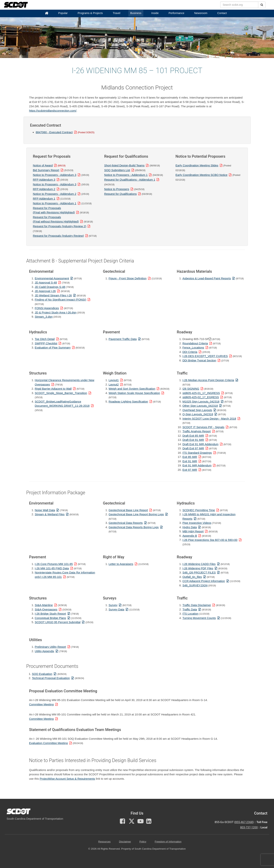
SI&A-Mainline (44, 605)
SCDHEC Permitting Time (199, 510)
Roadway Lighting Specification (128, 401)
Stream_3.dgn (44, 317)
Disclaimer (125, 842)
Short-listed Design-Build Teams (124, 165)
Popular (63, 13)
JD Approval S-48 (46, 282)
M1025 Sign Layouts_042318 (201, 401)
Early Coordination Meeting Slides (197, 165)
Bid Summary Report (46, 170)
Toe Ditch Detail (45, 339)
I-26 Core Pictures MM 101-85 (54, 564)
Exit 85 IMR (190, 457)
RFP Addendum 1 (44, 199)
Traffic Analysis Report (197, 431)
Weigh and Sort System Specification (132, 389)
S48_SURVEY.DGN (195, 585)
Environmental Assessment (52, 278)
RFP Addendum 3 (44, 180)
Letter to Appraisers (121, 564)
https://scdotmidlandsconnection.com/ (53, 111)
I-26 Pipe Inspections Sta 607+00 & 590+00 (210, 540)
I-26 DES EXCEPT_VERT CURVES (205, 356)
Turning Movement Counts (199, 618)
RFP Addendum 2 (44, 189)
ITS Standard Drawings (197, 453)
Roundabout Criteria (195, 343)
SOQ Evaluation (42, 674)
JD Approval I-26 (45, 291)
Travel (116, 13)
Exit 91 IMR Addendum (197, 465)
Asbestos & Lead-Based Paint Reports (207, 278)
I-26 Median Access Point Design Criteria (208, 380)
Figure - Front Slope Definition (128, 278)
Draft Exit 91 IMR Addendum (201, 444)
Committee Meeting (41, 704)
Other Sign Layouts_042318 (200, 406)
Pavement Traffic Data (123, 339)
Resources (104, 842)
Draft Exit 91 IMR (193, 440)
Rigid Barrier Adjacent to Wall (53, 389)
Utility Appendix (45, 651)
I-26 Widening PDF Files (198, 568)
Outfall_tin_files (192, 577)
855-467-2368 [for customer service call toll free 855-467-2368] (244, 822)
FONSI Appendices (47, 308)
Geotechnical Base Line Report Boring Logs (136, 514)
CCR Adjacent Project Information (204, 581)
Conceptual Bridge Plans (50, 618)
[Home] (47, 13)
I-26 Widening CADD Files (199, 564)
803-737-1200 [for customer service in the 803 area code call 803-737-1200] (249, 827)
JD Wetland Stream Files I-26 (53, 295)
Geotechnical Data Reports (126, 523)
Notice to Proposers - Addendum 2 (55, 194)
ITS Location (190, 614)
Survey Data (117, 609)
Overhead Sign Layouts (197, 410)
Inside (155, 13)
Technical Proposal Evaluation (51, 678)
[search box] (239, 5)
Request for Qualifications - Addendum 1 (130, 180)
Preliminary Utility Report (50, 647)
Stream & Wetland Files (50, 514)
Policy (143, 842)
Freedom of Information (168, 842)
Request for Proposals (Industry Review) (58, 236)
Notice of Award (43, 165)
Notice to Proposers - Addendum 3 (55, 175)
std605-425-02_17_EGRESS (201, 397)
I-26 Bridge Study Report (50, 614)
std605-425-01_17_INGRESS (201, 393)
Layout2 (114, 384)
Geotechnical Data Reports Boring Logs (134, 527)
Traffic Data (190, 609)
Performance (176, 13)
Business (136, 13)
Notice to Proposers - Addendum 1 (55, 203)
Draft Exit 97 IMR (193, 448)
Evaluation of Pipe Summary (53, 347)
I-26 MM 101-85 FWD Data (52, 568)
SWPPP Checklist (46, 343)
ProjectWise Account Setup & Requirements (67, 779)
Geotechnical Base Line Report (128, 510)
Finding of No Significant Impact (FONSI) (61, 300)
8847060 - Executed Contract (54, 132)
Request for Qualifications (120, 194)
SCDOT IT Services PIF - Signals (203, 427)
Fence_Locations (193, 347)
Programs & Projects (90, 13)
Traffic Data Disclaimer (197, 605)
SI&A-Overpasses (46, 609)
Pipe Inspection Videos (197, 523)
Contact (222, 13)
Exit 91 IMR (190, 461)
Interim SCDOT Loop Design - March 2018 (209, 419)
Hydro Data (190, 527)
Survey (113, 605)
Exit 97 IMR (190, 470)
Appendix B (190, 536)
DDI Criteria (190, 352)
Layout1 (114, 380)
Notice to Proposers (117, 189)
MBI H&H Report (193, 531)
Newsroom (201, 13)
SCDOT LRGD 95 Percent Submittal (58, 622)
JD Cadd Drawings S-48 (50, 287)
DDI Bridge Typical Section (199, 360)
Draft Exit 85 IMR (193, 436)
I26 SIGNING (191, 389)
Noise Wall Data (45, 510)
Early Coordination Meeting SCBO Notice (201, 175)
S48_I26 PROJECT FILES (199, 572)
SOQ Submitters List (117, 170)
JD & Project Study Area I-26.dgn (56, 312)
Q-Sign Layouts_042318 (198, 414)
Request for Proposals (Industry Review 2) (60, 226)
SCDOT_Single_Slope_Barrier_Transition (61, 393)
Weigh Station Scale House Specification (134, 393)
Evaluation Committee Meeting (48, 743)
